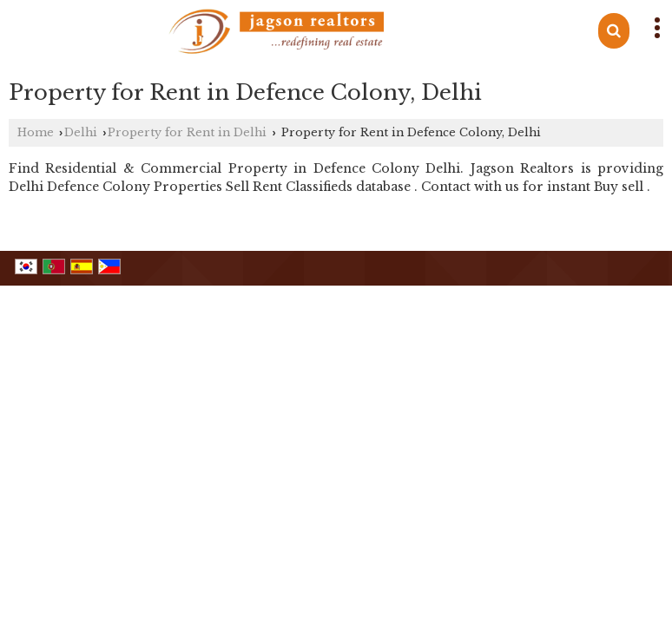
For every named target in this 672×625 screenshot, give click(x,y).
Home (36, 132)
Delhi (81, 132)
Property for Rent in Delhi (187, 132)
